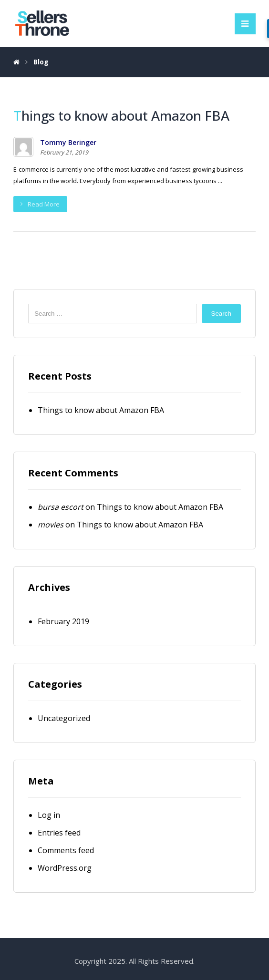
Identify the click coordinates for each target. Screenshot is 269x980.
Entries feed (59, 833)
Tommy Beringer (68, 143)
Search (221, 314)
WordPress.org (65, 868)
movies (51, 525)
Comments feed (66, 850)
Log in (49, 815)
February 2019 (63, 621)
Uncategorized (64, 718)
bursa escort (61, 507)
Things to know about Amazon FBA (101, 410)
